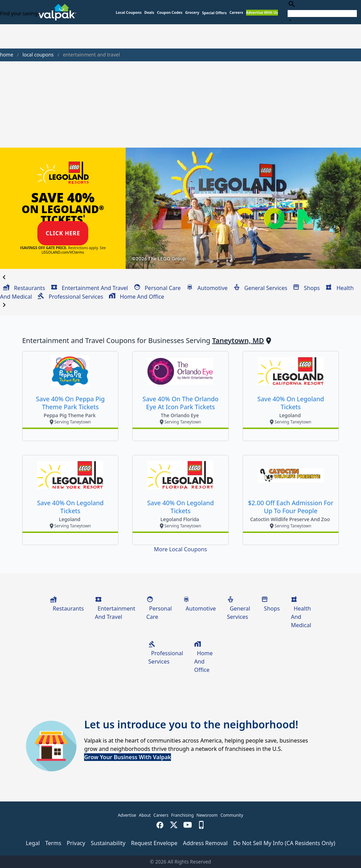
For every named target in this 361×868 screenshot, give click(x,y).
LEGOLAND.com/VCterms (63, 252)
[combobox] (322, 12)
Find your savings (20, 13)
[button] (214, 13)
